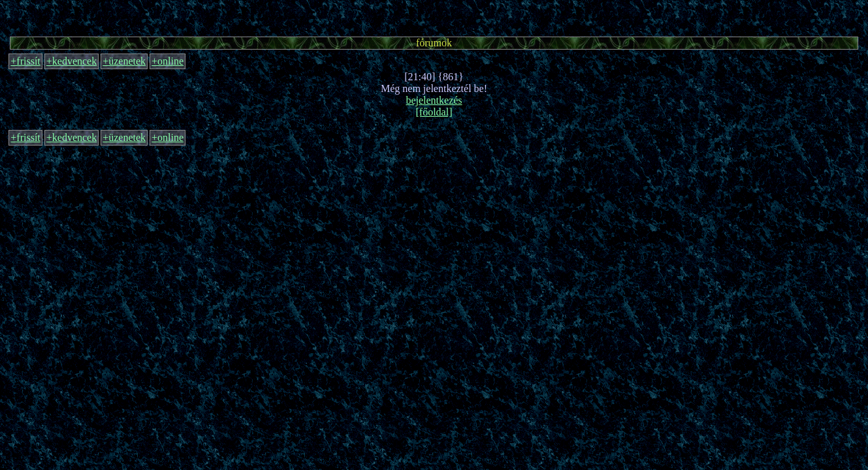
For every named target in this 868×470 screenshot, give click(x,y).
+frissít (25, 61)
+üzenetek (124, 61)
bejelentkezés (434, 100)
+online (168, 61)
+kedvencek (72, 61)
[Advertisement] (434, 16)
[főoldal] (434, 112)
